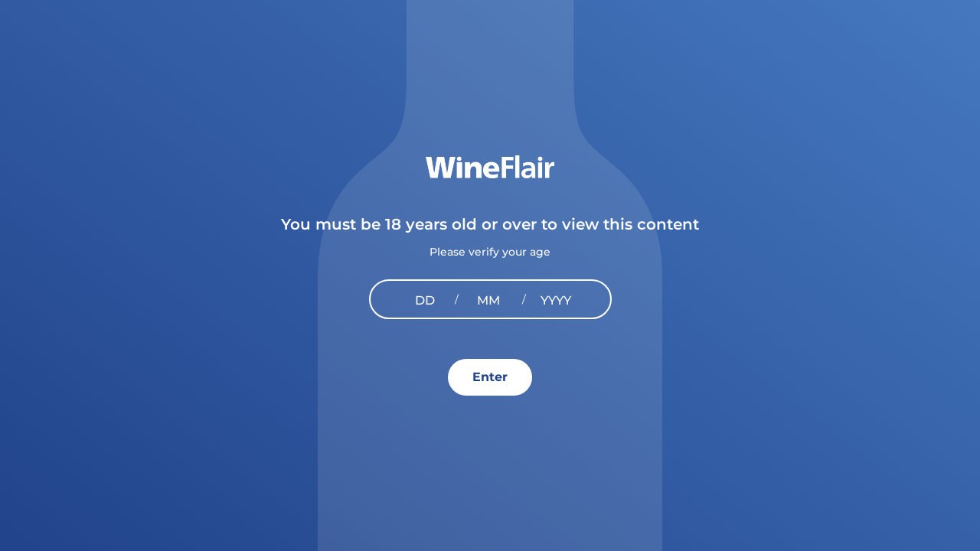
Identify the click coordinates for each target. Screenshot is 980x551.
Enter (490, 377)
